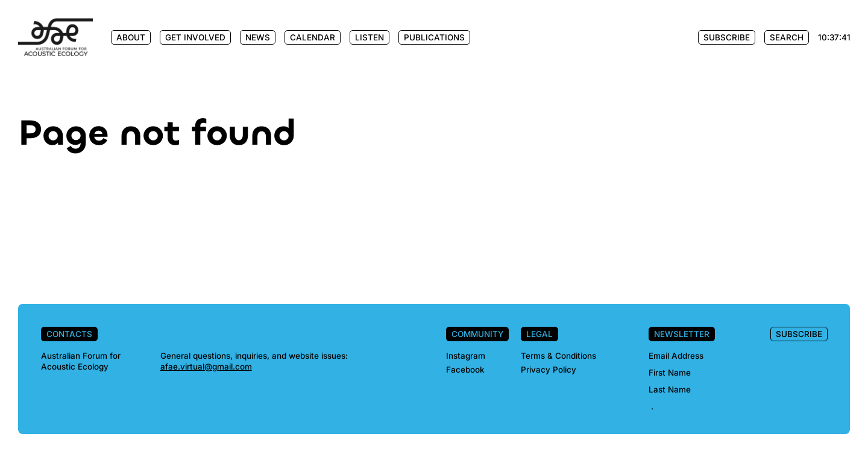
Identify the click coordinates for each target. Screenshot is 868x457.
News (258, 37)
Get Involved (195, 37)
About (131, 37)
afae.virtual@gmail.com (206, 367)
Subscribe (727, 37)
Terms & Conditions (558, 356)
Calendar (313, 37)
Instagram (466, 356)
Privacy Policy (549, 370)
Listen (370, 37)
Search (787, 37)
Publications (434, 37)
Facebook (465, 370)
